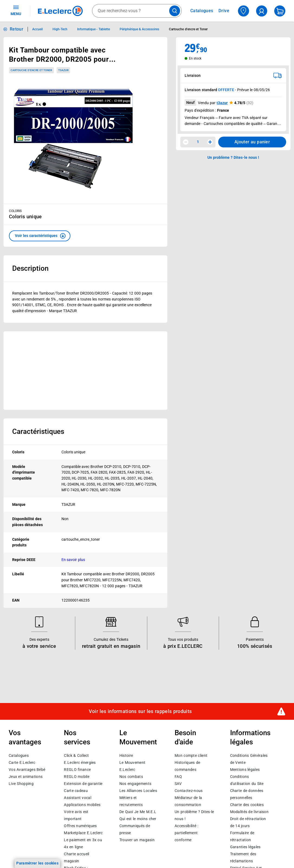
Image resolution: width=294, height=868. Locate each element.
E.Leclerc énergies (80, 763)
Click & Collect (76, 755)
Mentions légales (245, 770)
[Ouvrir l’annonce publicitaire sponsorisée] (85, 371)
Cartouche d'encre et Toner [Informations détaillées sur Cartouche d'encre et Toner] (188, 29)
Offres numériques (80, 826)
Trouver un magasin (137, 840)
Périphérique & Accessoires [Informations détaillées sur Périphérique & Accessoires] (140, 29)
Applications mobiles (82, 805)
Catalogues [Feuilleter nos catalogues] (202, 11)
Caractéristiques (38, 431)
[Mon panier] (280, 11)
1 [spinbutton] (198, 142)
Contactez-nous (189, 791)
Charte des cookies (247, 805)
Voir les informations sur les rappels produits (140, 711)
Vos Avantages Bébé (27, 770)
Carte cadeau (76, 791)
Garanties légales (245, 847)
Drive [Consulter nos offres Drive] (224, 11)
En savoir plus (73, 560)
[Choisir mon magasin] (244, 11)
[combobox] (137, 11)
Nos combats (131, 777)
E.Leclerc (83, 833)
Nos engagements (135, 784)
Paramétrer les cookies (37, 863)
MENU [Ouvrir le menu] (16, 10)
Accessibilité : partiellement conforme (186, 833)
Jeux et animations (26, 777)
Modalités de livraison (249, 812)
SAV (178, 784)
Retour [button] (17, 29)
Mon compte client (191, 755)
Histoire (126, 755)
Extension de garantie (83, 784)
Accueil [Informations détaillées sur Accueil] (37, 29)
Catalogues (19, 755)
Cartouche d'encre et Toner (31, 70)
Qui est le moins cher (138, 819)
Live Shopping (21, 784)
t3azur (222, 103)
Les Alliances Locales (138, 791)
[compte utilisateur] (262, 11)
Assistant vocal (77, 798)
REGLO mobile (77, 777)
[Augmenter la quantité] (210, 142)
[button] (40, 236)
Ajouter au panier (252, 142)
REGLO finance (77, 770)
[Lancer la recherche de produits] (175, 11)
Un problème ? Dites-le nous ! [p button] (233, 157)
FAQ (178, 777)
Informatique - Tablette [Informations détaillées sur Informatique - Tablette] (94, 29)
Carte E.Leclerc (22, 763)
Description (30, 268)
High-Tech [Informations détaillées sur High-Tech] (60, 29)
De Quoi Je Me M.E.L (138, 812)
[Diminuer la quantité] (186, 142)
